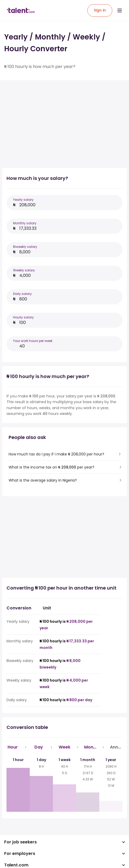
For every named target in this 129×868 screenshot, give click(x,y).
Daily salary (22, 294)
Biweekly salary (25, 247)
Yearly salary (23, 200)
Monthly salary (25, 223)
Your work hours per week (33, 341)
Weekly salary (24, 270)
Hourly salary (23, 317)
